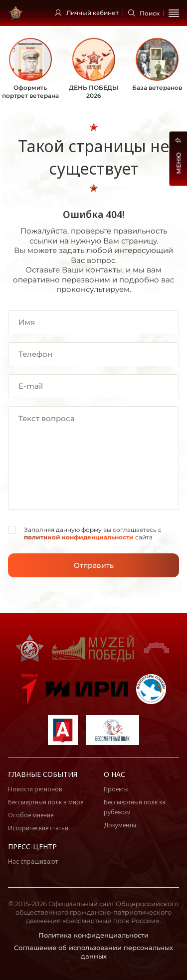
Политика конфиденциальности (93, 935)
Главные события (43, 774)
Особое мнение (31, 815)
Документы (120, 825)
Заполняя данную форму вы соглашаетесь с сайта (93, 534)
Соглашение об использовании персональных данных (93, 952)
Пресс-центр (32, 847)
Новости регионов (35, 789)
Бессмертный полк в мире (46, 802)
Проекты (116, 789)
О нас (114, 774)
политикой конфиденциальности (79, 537)
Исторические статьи (38, 828)
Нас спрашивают (33, 861)
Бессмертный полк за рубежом (135, 807)
